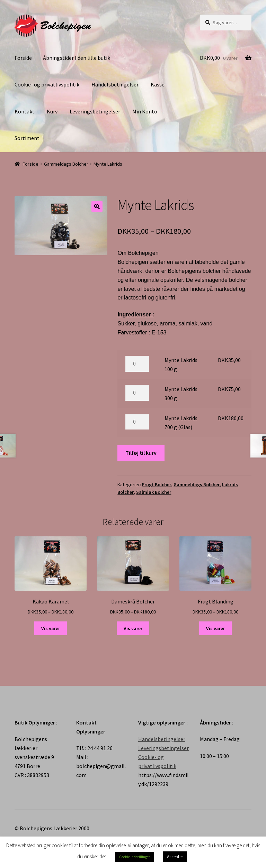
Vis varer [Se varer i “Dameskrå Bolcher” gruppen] (133, 628)
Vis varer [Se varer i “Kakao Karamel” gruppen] (51, 628)
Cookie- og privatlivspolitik (47, 84)
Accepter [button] (175, 857)
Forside (23, 58)
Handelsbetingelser (115, 84)
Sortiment (27, 138)
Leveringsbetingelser (95, 111)
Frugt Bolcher (157, 484)
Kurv (52, 111)
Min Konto (145, 111)
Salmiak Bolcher (154, 492)
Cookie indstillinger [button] (135, 857)
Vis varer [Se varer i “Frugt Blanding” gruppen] (215, 628)
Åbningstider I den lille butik (77, 58)
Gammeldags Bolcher (66, 164)
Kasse (158, 84)
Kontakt (25, 111)
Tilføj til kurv (141, 453)
